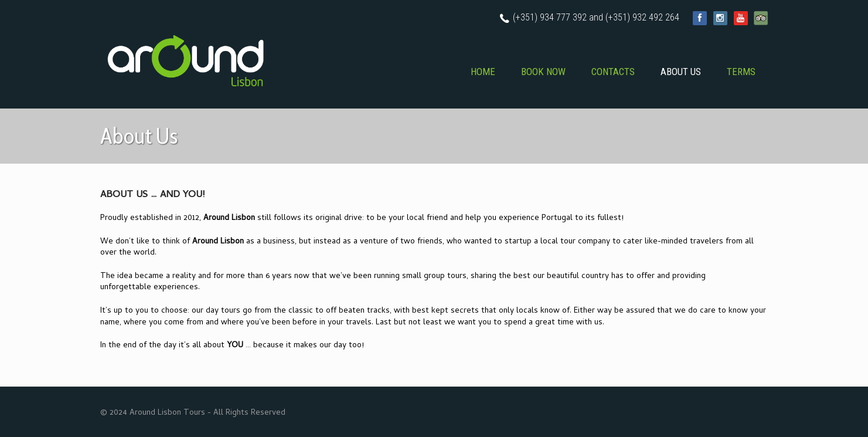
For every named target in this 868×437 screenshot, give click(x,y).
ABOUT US (681, 72)
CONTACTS (613, 72)
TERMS (741, 72)
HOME (483, 72)
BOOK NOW (543, 72)
